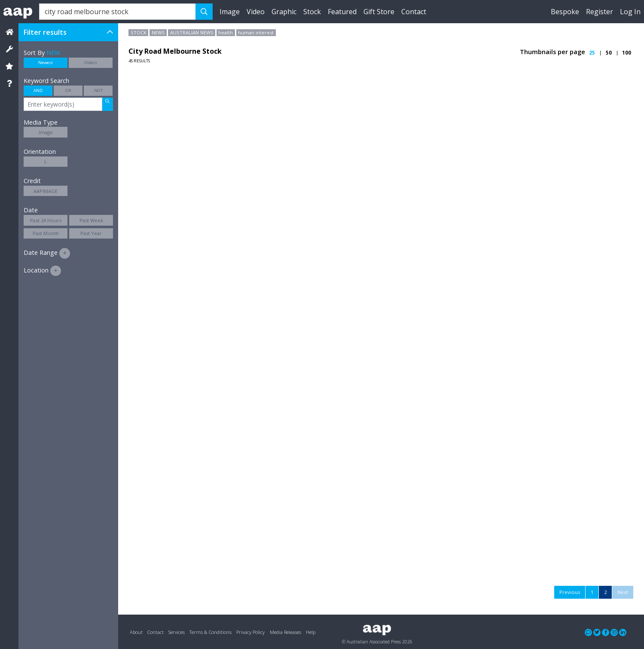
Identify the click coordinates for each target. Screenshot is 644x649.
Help (311, 632)
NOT (98, 90)
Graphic (284, 12)
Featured (342, 12)
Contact (414, 12)
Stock (312, 12)
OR (68, 90)
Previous (570, 592)
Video (256, 12)
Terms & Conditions (211, 632)
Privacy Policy (250, 632)
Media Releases (285, 632)
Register (600, 12)
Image (230, 12)
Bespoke (565, 12)
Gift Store (379, 12)
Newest (46, 63)
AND (38, 90)
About (136, 632)
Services (177, 632)
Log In (630, 12)
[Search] (118, 12)
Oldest (91, 63)
